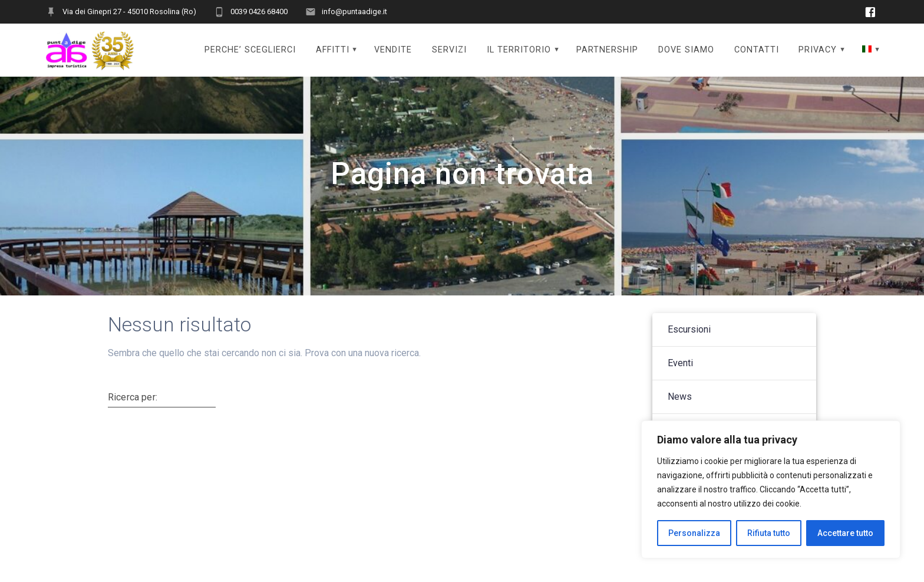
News (680, 409)
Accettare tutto (845, 533)
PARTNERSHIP (607, 50)
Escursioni (689, 342)
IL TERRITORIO (519, 50)
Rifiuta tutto (769, 533)
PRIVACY (818, 50)
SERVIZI (449, 50)
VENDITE (393, 50)
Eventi (680, 375)
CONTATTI (757, 50)
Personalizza (694, 533)
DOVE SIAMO (686, 50)
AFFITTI (333, 50)
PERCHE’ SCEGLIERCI (250, 50)
